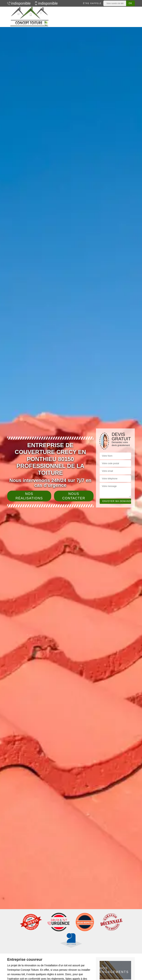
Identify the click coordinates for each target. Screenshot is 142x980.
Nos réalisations (29, 496)
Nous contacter (74, 496)
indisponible (19, 3)
